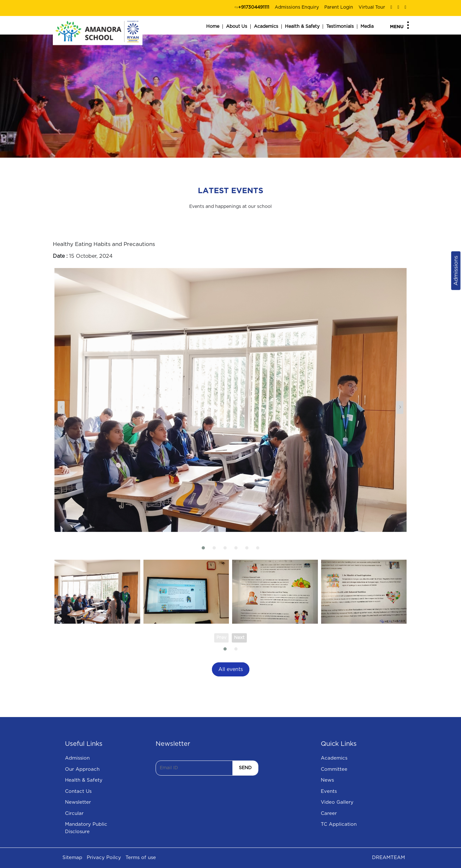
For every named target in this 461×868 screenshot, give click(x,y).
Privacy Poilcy (104, 858)
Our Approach (82, 769)
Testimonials (340, 27)
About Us (237, 27)
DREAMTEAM (388, 858)
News (327, 780)
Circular (74, 813)
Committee (334, 769)
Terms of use (141, 858)
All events (231, 669)
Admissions (456, 271)
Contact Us (78, 791)
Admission (77, 758)
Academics (266, 27)
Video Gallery (337, 802)
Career (329, 813)
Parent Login (339, 7)
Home (213, 27)
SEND (245, 768)
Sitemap (72, 858)
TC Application (339, 824)
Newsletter (78, 802)
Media (367, 27)
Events (329, 791)
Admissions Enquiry (297, 7)
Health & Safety (302, 27)
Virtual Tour (372, 7)
